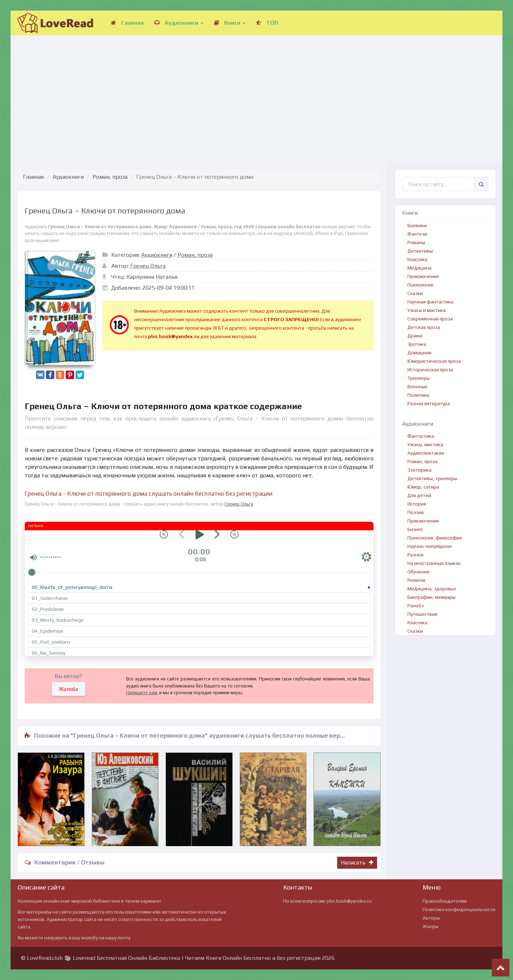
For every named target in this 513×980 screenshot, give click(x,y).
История (417, 504)
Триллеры (419, 378)
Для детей (419, 495)
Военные (417, 386)
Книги (230, 23)
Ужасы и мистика (426, 310)
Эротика (417, 344)
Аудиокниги (179, 23)
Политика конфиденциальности (459, 909)
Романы (416, 242)
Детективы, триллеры (432, 478)
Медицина (419, 268)
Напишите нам (142, 693)
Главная (127, 23)
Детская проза (424, 327)
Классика (417, 259)
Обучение (419, 572)
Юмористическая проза (434, 361)
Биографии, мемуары (431, 597)
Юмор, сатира (423, 487)
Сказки (415, 293)
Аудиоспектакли (426, 453)
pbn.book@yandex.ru (349, 901)
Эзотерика (419, 470)
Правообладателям (445, 901)
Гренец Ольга (148, 266)
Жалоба (68, 689)
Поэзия (416, 512)
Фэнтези (417, 234)
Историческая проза (430, 370)
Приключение (423, 276)
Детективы (420, 251)
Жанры (431, 926)
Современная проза (430, 319)
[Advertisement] (257, 92)
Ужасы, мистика (425, 444)
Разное (416, 555)
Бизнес (415, 529)
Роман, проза (110, 177)
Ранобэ (416, 606)
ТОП (267, 23)
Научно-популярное (430, 546)
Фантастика (421, 436)
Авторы (431, 918)
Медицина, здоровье (432, 589)
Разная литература (429, 403)
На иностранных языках (434, 563)
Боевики (417, 225)
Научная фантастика (430, 302)
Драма (415, 336)
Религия (416, 580)
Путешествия (422, 614)
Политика (418, 395)
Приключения (423, 521)
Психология (420, 285)
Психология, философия (435, 538)
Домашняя (419, 353)
